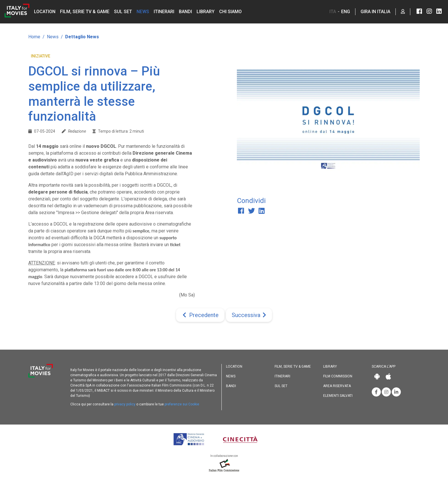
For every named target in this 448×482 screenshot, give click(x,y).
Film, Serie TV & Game (85, 12)
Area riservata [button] (337, 386)
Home (34, 37)
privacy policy (125, 404)
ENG (346, 12)
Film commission (338, 376)
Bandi (185, 12)
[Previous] (200, 315)
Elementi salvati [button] (338, 396)
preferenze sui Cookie (182, 404)
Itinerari (164, 12)
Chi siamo (230, 12)
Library (206, 12)
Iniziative (41, 56)
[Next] (249, 315)
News (143, 12)
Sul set (123, 12)
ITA (333, 12)
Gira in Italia (375, 12)
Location (45, 12)
